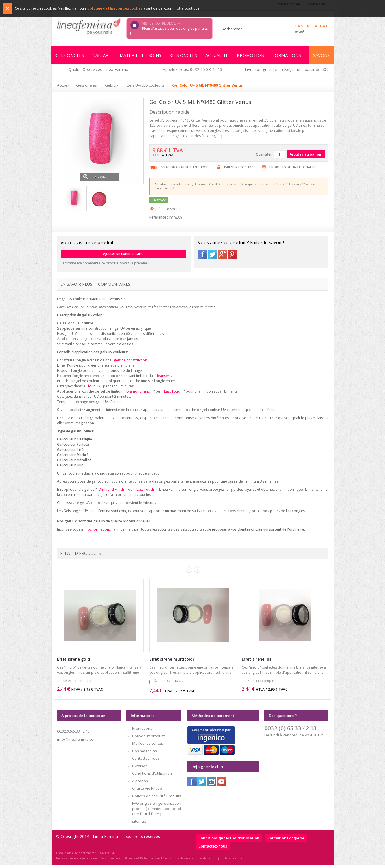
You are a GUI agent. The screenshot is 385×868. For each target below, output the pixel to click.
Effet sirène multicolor (172, 662)
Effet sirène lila (257, 662)
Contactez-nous (146, 761)
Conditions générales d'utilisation (229, 841)
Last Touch (173, 393)
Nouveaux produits (149, 738)
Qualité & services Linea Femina (98, 70)
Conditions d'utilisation (152, 776)
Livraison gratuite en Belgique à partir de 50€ (287, 70)
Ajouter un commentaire (123, 254)
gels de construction (130, 361)
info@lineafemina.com (77, 742)
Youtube (221, 784)
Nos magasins (144, 753)
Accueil (63, 86)
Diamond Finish (139, 393)
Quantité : (264, 155)
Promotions (142, 731)
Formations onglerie (286, 841)
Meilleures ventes (148, 746)
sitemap (139, 824)
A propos (140, 783)
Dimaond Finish (111, 491)
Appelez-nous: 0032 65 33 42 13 (192, 70)
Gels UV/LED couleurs (145, 86)
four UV (94, 388)
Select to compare (77, 683)
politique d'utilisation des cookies (115, 8)
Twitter (213, 255)
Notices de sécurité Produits (157, 798)
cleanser (162, 377)
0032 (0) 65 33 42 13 (291, 731)
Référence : (159, 218)
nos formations (98, 532)
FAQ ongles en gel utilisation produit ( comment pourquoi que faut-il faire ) (157, 811)
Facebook (203, 255)
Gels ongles (87, 86)
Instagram (212, 784)
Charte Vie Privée (147, 791)
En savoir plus (76, 285)
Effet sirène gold (74, 662)
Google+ (222, 255)
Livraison (140, 768)
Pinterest (232, 255)
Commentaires (114, 285)
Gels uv (112, 86)
